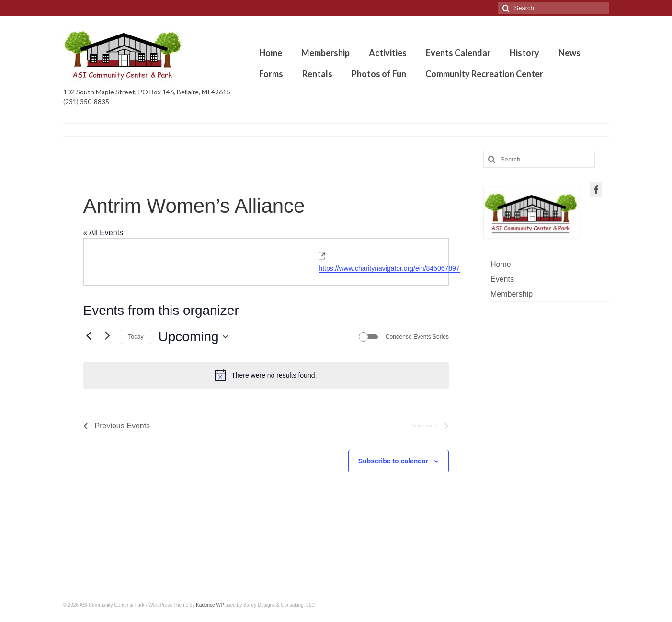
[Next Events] (108, 336)
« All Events (103, 233)
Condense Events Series (417, 337)
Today (136, 337)
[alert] (266, 375)
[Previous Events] (89, 336)
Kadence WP (210, 605)
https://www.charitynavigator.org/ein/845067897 (389, 268)
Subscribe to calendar (393, 461)
